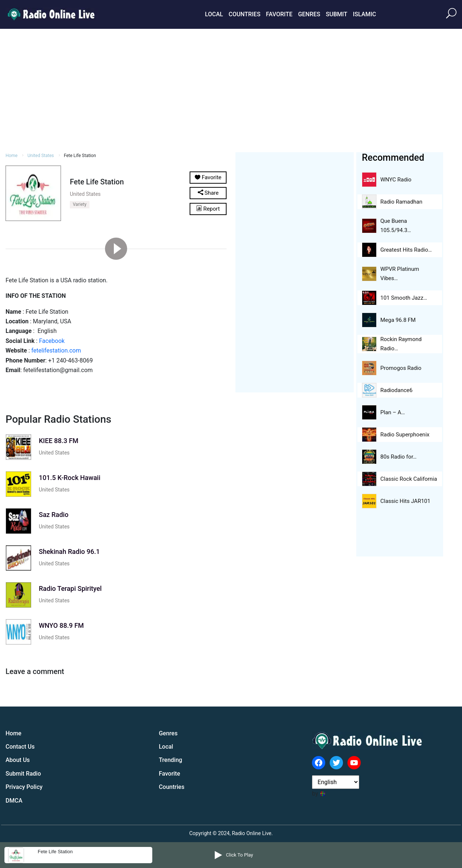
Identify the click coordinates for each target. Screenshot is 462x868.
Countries (244, 14)
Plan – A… (393, 412)
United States (40, 156)
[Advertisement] (231, 89)
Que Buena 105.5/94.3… (396, 226)
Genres (309, 14)
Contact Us (20, 747)
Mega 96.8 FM (398, 320)
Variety (80, 204)
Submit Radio (23, 774)
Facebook (52, 341)
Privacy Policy (24, 787)
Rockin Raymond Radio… (401, 344)
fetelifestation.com (56, 350)
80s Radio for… (398, 457)
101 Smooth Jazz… (404, 298)
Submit (336, 14)
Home (11, 156)
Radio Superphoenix (405, 435)
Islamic (365, 14)
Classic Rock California (409, 479)
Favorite (279, 14)
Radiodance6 (396, 390)
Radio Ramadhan (401, 202)
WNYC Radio (396, 180)
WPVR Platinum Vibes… (400, 274)
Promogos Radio (401, 368)
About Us (18, 760)
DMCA (14, 801)
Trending (171, 760)
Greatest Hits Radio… (406, 250)
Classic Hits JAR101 (405, 501)
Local (214, 14)
